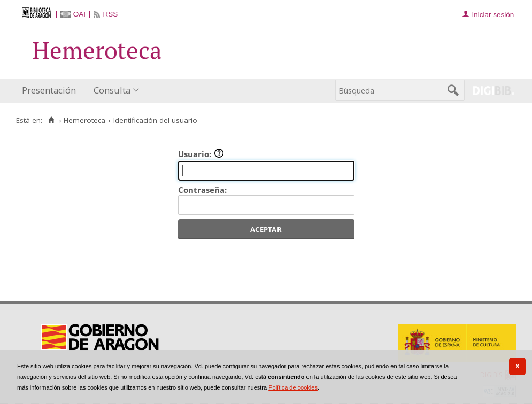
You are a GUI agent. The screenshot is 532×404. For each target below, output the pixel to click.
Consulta (112, 90)
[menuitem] (51, 91)
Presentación (49, 90)
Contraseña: (202, 190)
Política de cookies (293, 387)
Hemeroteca (84, 120)
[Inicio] (51, 120)
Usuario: (201, 154)
